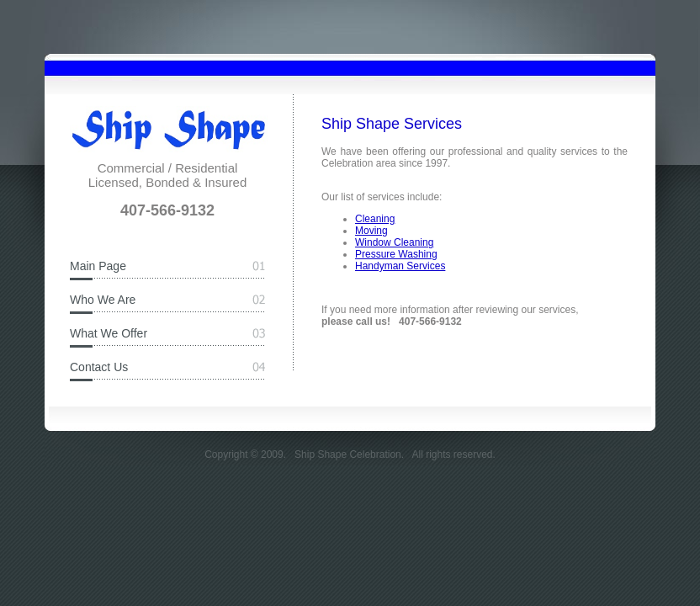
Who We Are (103, 300)
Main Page (98, 266)
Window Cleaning (394, 242)
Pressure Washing (396, 254)
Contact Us (99, 367)
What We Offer (109, 333)
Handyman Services (400, 266)
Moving (371, 231)
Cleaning (375, 219)
